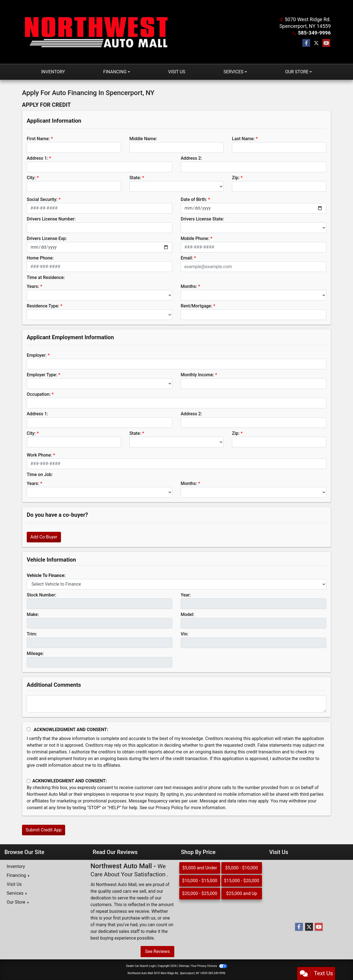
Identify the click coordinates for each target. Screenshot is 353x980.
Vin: (185, 634)
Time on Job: (40, 475)
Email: (187, 258)
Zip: (236, 178)
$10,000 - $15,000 (200, 881)
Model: (187, 614)
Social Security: (42, 199)
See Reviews (157, 951)
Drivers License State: (202, 219)
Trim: (32, 634)
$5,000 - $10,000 (242, 868)
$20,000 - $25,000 (200, 893)
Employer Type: (42, 375)
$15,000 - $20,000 (242, 881)
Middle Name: (143, 139)
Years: (33, 286)
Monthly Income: (197, 375)
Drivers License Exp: (47, 238)
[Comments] (176, 704)
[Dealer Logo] (95, 32)
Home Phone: (40, 258)
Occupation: (39, 394)
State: (135, 178)
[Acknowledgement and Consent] (29, 729)
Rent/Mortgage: (196, 306)
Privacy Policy (169, 808)
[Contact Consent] (29, 781)
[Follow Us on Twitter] (316, 43)
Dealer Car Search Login (141, 966)
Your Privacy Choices (209, 966)
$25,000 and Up (242, 893)
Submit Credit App (44, 830)
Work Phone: (39, 455)
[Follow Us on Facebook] (306, 43)
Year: (186, 595)
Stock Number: (41, 595)
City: (31, 178)
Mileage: (35, 653)
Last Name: (243, 139)
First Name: (38, 139)
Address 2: (191, 158)
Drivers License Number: (51, 219)
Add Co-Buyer (44, 537)
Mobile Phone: (195, 238)
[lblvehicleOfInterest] (176, 584)
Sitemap (184, 966)
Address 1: (37, 158)
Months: (189, 286)
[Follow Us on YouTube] (326, 43)
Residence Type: (43, 306)
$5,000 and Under (200, 868)
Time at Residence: (46, 277)
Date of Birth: (194, 199)
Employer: (37, 355)
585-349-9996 (314, 33)
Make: (33, 614)
